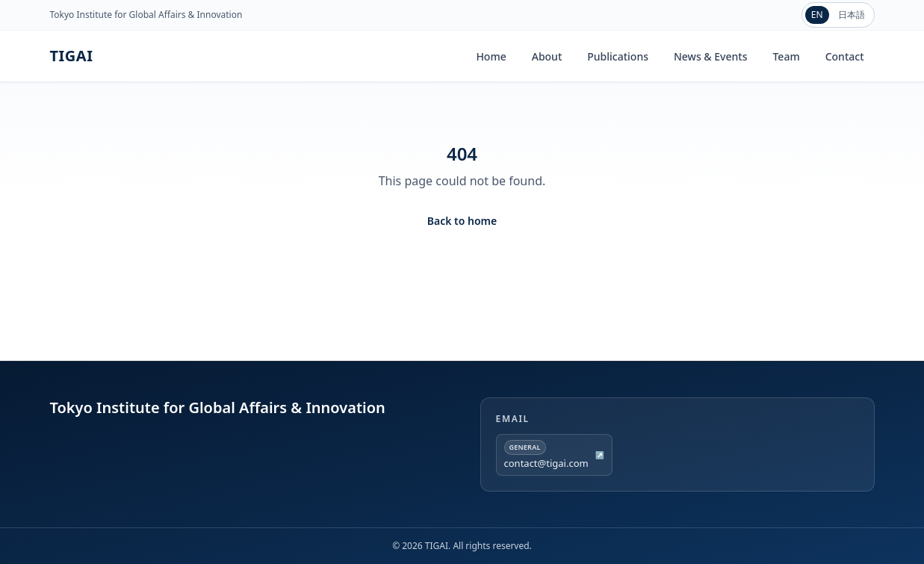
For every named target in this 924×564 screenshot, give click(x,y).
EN (817, 15)
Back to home (462, 221)
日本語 (852, 15)
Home (491, 56)
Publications (618, 56)
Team (786, 56)
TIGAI (72, 56)
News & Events (710, 56)
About (547, 56)
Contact (845, 56)
